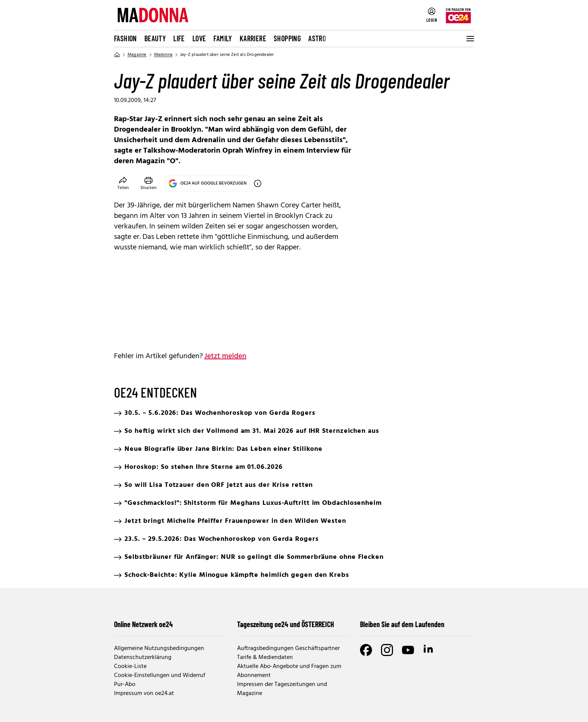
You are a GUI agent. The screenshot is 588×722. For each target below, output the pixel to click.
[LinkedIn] (429, 650)
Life (179, 38)
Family (223, 38)
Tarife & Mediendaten (265, 657)
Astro (317, 38)
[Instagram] (387, 650)
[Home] (117, 55)
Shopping (287, 38)
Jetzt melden (225, 356)
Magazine (137, 55)
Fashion (125, 38)
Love (199, 38)
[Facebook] (366, 650)
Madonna (163, 55)
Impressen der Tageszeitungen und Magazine (282, 689)
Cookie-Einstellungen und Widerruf (160, 675)
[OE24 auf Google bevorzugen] (258, 183)
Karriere (253, 38)
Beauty (155, 38)
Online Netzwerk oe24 (143, 624)
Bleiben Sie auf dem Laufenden (402, 624)
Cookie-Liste (130, 666)
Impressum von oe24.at (144, 693)
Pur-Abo (125, 684)
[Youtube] (408, 650)
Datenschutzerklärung (143, 657)
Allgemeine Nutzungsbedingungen (159, 648)
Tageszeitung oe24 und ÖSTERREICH (286, 624)
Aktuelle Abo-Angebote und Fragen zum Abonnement (289, 671)
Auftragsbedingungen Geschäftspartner (288, 648)
